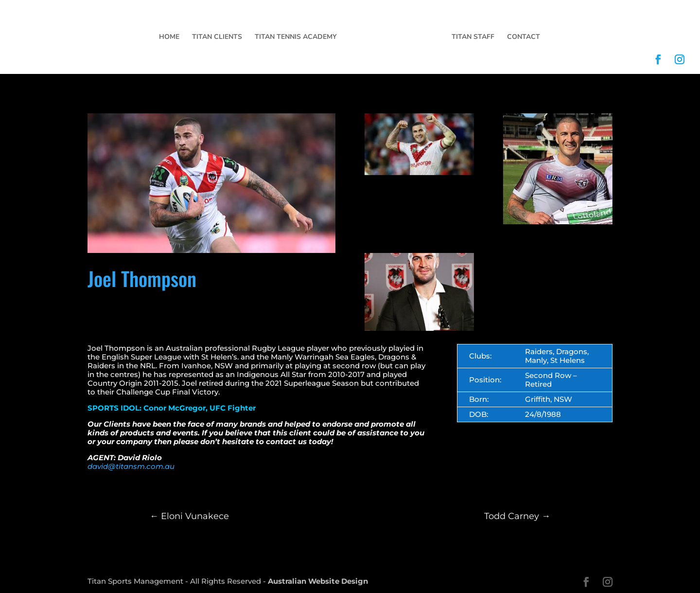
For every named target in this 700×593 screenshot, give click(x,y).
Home (169, 37)
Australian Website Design (318, 581)
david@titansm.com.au (131, 466)
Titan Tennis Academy (296, 37)
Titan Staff (473, 37)
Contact (524, 37)
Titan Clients (217, 37)
